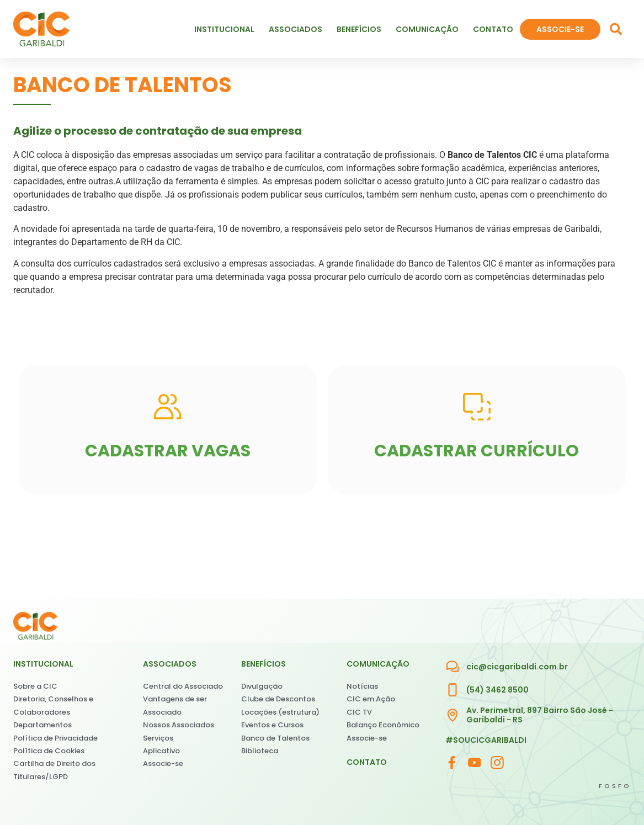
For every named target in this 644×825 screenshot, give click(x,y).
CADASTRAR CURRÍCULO (477, 451)
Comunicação (430, 29)
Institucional (227, 29)
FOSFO (615, 786)
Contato (493, 29)
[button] (616, 29)
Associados (298, 29)
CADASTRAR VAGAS (168, 451)
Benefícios (362, 29)
